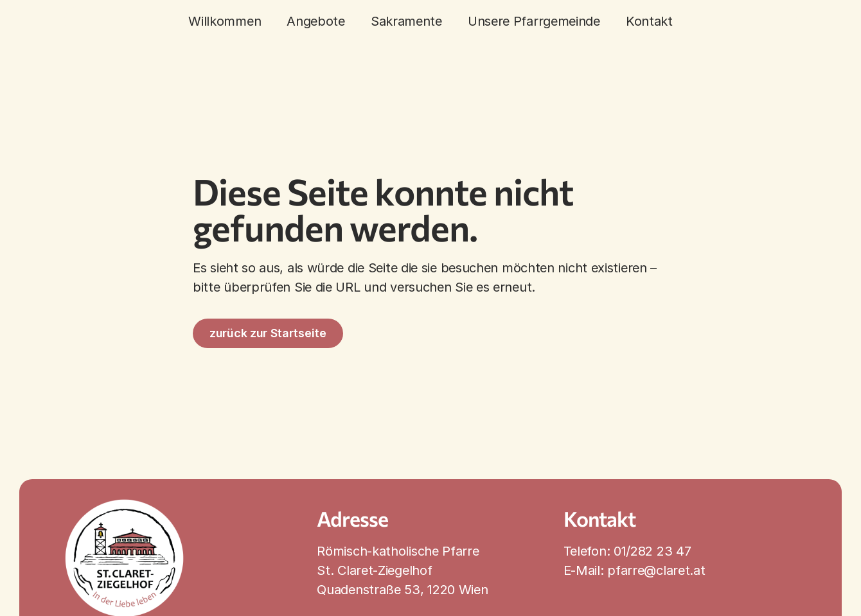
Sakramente (406, 21)
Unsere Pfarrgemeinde (534, 21)
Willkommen (225, 21)
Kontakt (649, 21)
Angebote (316, 21)
